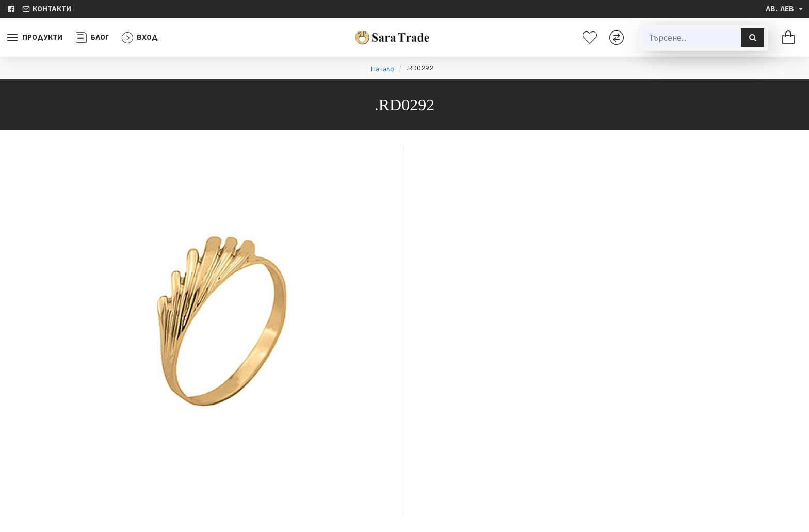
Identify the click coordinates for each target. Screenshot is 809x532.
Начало (383, 69)
